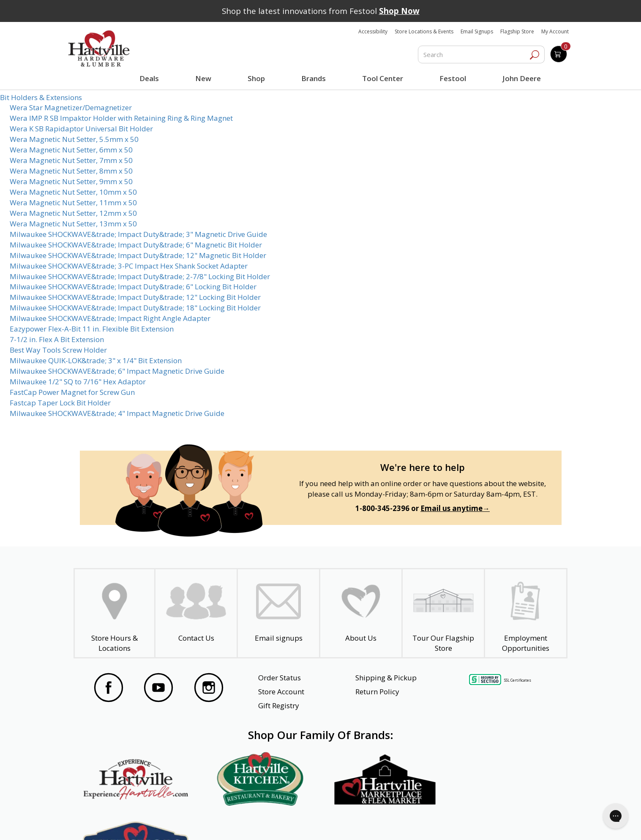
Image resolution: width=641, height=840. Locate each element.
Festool (453, 78)
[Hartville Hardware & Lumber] (99, 49)
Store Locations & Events (424, 31)
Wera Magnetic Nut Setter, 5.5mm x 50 (74, 139)
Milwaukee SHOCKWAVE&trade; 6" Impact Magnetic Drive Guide (117, 371)
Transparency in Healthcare (397, 822)
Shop (258, 79)
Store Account (281, 692)
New (203, 78)
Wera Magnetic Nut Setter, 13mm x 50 (73, 224)
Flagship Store (517, 31)
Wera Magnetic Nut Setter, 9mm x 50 (71, 181)
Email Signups (477, 31)
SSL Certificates (518, 680)
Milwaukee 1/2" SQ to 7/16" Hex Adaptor (78, 382)
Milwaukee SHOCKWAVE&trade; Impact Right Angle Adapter (110, 318)
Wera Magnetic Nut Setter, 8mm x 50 (71, 171)
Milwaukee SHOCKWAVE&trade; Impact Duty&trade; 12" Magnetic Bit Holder (138, 255)
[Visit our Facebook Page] (109, 689)
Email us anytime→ (455, 508)
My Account (555, 31)
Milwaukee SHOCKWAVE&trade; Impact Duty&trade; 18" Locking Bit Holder (135, 308)
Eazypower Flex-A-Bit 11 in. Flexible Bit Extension (92, 329)
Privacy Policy (210, 822)
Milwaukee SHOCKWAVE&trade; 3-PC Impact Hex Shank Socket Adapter (129, 266)
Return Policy (377, 692)
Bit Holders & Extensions (41, 97)
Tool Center (383, 78)
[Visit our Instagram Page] (209, 689)
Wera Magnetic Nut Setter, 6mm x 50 (71, 150)
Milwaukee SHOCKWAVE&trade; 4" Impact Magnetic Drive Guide (117, 413)
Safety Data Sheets (295, 822)
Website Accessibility (126, 822)
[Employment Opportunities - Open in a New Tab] (526, 613)
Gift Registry (279, 705)
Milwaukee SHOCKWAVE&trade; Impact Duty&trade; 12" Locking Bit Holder (135, 297)
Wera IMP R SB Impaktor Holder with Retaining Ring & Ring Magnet (121, 118)
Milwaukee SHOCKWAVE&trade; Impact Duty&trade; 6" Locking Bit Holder (133, 287)
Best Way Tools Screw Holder (58, 350)
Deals (151, 79)
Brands (314, 78)
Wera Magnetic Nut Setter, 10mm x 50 (73, 192)
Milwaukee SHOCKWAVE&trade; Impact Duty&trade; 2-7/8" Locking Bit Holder (140, 276)
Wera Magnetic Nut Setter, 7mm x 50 (71, 160)
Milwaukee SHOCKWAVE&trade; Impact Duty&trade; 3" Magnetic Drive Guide (138, 234)
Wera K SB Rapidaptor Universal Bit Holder (81, 129)
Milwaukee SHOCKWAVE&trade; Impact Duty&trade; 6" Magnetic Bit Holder (136, 245)
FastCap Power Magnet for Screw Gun (72, 392)
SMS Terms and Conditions (507, 822)
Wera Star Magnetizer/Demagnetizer (71, 107)
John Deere (522, 78)
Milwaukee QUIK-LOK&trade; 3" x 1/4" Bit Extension (96, 360)
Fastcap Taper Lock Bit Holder (60, 403)
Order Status (280, 678)
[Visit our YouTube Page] (158, 689)
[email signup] (278, 613)
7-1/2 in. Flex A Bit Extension (57, 339)
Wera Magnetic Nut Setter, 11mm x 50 (73, 203)
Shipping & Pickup (386, 678)
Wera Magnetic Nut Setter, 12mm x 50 (73, 213)
